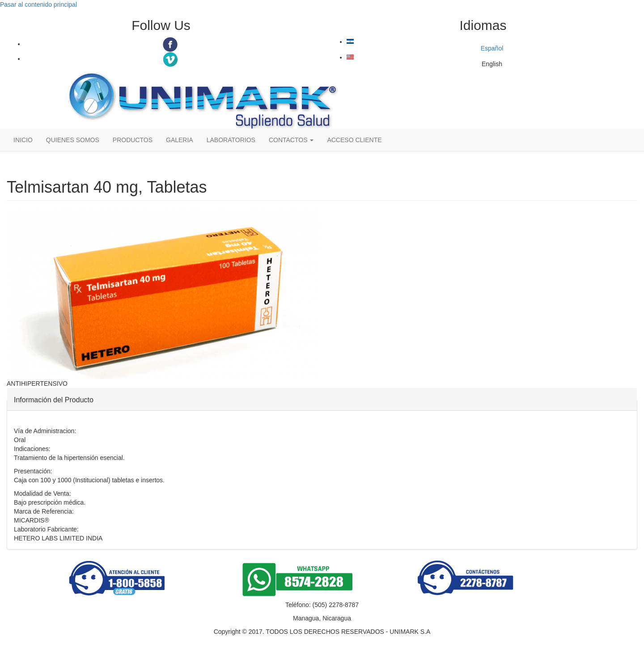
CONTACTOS (291, 140)
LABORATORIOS (231, 140)
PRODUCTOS (133, 140)
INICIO (23, 140)
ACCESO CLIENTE (354, 140)
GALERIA (180, 140)
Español (425, 45)
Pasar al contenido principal (38, 4)
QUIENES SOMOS (73, 140)
